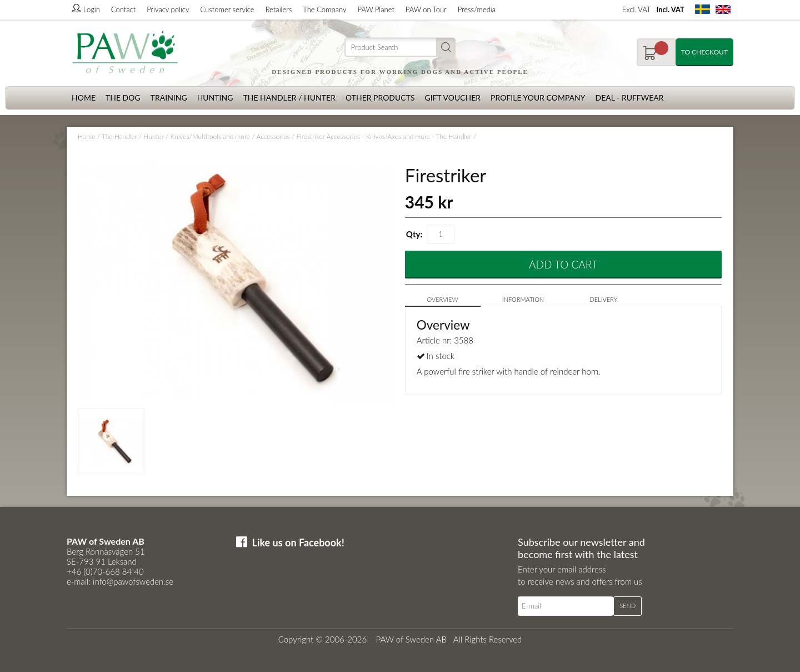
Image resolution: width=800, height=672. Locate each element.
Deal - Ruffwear (630, 98)
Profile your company (538, 98)
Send (627, 606)
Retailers (279, 9)
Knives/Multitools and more (210, 136)
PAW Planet (376, 9)
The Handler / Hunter (289, 98)
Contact (123, 9)
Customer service (227, 9)
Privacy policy (168, 9)
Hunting (215, 98)
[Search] (400, 48)
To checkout (704, 52)
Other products (380, 98)
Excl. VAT (636, 9)
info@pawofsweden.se (133, 581)
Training (169, 98)
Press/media (477, 9)
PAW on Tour (426, 9)
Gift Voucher (452, 98)
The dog (123, 98)
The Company (324, 9)
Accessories (273, 136)
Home (84, 98)
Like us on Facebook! (298, 542)
